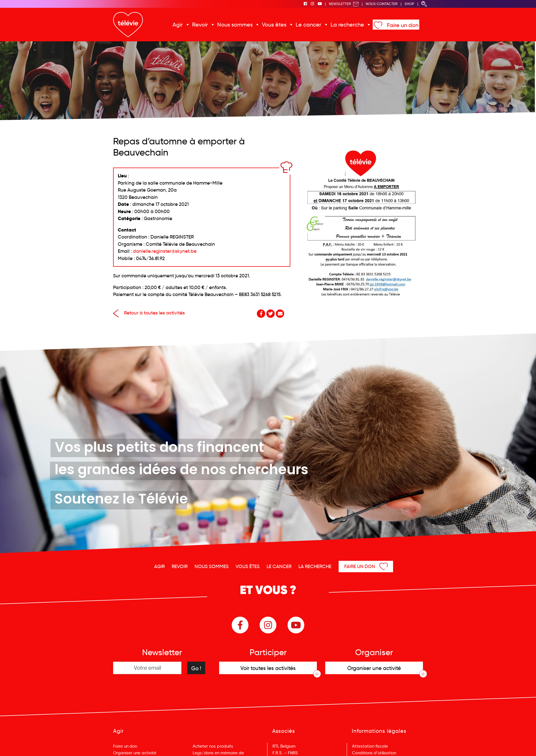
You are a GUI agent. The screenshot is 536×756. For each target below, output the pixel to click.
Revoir (200, 25)
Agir (178, 25)
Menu (503, 744)
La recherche (347, 25)
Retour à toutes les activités (149, 313)
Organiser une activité (135, 753)
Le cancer (308, 25)
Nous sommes (235, 25)
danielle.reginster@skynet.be (165, 251)
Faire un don (403, 25)
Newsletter (344, 4)
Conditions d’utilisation (374, 753)
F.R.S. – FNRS (285, 753)
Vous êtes (274, 25)
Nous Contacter (382, 4)
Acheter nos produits (213, 746)
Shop (409, 4)
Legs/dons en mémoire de (218, 753)
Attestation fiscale (370, 746)
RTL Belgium (284, 746)
